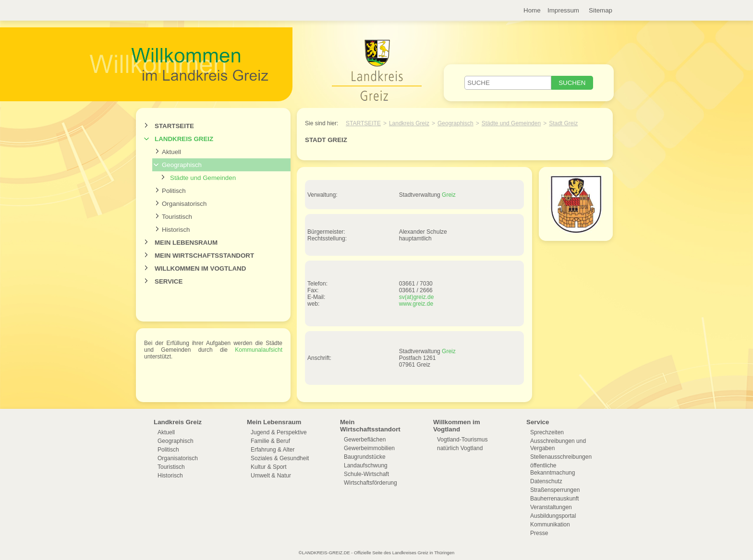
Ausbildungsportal (553, 516)
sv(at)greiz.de (417, 297)
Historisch (176, 230)
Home (532, 10)
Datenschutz (546, 481)
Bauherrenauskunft (554, 499)
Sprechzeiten (547, 432)
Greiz (449, 195)
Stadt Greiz (563, 123)
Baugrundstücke (365, 457)
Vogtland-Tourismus (462, 440)
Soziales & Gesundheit (280, 458)
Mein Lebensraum (186, 243)
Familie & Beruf (270, 441)
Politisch (174, 191)
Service (169, 281)
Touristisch (177, 217)
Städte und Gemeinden (203, 178)
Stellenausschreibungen (561, 457)
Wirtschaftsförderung (370, 483)
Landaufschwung (366, 465)
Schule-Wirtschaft (366, 474)
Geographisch (182, 165)
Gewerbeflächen (365, 440)
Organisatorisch (184, 204)
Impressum (563, 10)
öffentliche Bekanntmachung (553, 469)
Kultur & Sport (269, 467)
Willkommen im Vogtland (200, 268)
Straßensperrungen (555, 490)
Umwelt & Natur (271, 476)
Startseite (174, 126)
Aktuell (171, 152)
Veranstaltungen (551, 507)
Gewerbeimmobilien (369, 448)
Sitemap (601, 10)
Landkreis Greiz (184, 139)
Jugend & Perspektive (279, 432)
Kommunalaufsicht (259, 350)
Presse (539, 533)
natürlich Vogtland (460, 448)
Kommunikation (550, 524)
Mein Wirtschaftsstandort (204, 256)
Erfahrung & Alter (273, 450)
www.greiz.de (416, 304)
